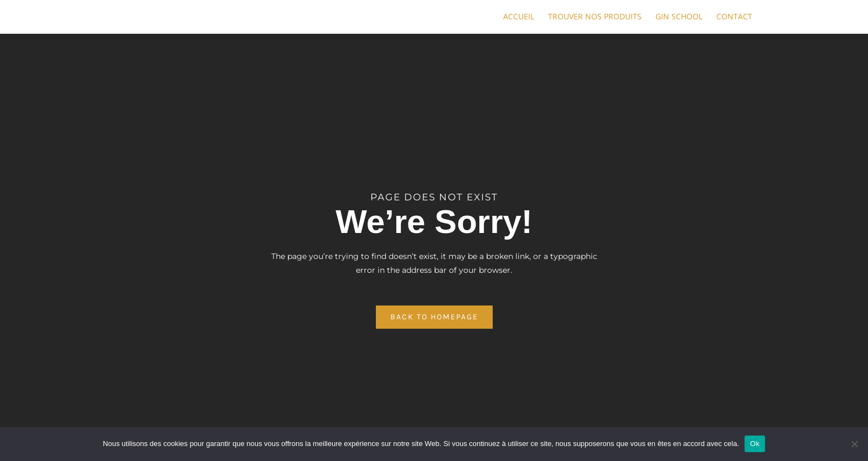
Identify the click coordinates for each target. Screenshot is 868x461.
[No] (854, 444)
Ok (755, 444)
